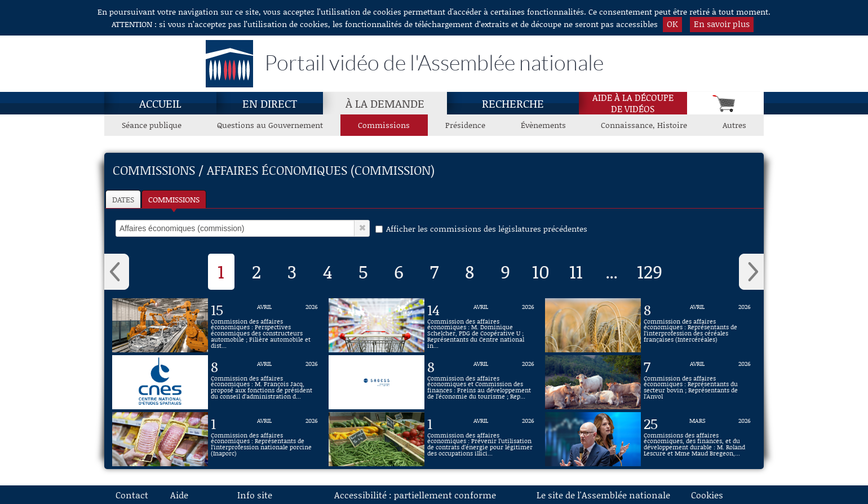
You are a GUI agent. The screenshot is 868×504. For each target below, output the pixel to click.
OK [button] (672, 24)
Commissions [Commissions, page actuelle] (384, 125)
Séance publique (152, 125)
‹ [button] (117, 272)
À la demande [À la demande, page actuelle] (385, 103)
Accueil (160, 103)
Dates (123, 199)
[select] (235, 228)
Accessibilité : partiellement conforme (415, 495)
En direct (270, 103)
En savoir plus (722, 24)
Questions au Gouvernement (270, 125)
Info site (255, 495)
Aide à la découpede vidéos (633, 103)
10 (541, 271)
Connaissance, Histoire (644, 125)
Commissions (174, 199)
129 (650, 271)
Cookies (707, 495)
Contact (132, 495)
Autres (734, 125)
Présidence (465, 125)
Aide (179, 495)
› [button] (751, 272)
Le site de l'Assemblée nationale (603, 495)
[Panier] (725, 103)
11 (576, 271)
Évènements (543, 125)
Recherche (513, 103)
